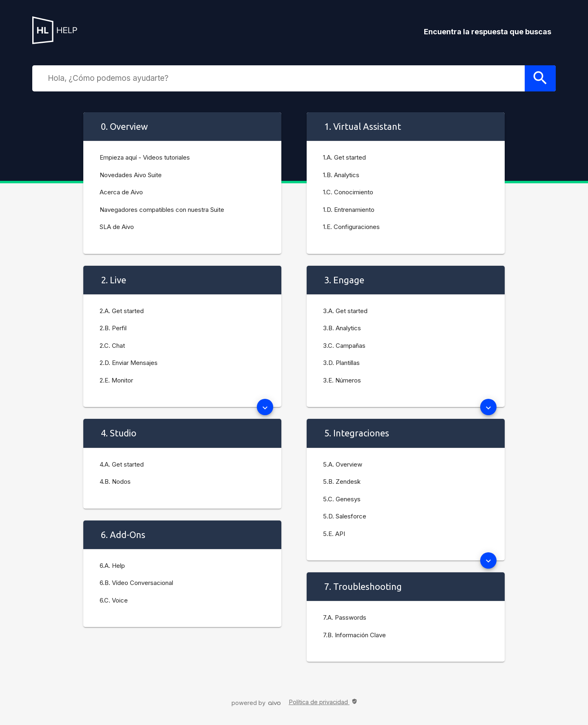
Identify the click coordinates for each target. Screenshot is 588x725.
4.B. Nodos (115, 481)
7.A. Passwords (345, 617)
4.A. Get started (122, 464)
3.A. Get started (345, 311)
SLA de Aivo (117, 227)
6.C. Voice (114, 600)
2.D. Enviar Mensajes (129, 363)
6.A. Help (112, 566)
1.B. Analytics (341, 175)
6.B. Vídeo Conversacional (136, 583)
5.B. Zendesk (342, 481)
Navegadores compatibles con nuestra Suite (162, 210)
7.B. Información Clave (354, 635)
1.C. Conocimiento (348, 192)
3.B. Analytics (342, 328)
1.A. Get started (344, 157)
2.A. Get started (122, 311)
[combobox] (284, 78)
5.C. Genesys (342, 499)
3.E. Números (342, 380)
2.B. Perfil (113, 328)
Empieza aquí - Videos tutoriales (145, 157)
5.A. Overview (343, 464)
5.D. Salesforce (345, 516)
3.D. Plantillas (341, 363)
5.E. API (334, 534)
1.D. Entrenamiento (349, 210)
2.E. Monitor (116, 380)
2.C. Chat (112, 346)
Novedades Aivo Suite (131, 175)
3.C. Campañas (344, 346)
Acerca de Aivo (121, 192)
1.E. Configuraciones (351, 227)
